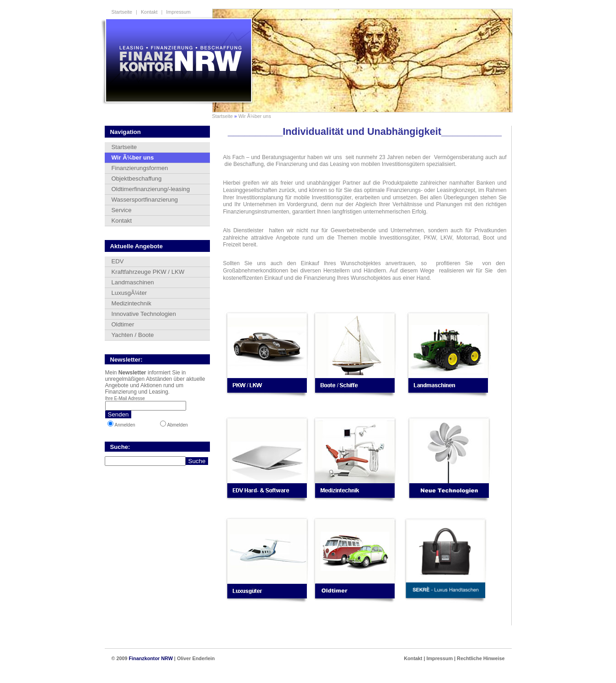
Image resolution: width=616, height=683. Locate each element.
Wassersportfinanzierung (145, 200)
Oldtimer (123, 324)
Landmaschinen (133, 282)
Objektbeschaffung (137, 179)
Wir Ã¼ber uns (254, 116)
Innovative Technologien (144, 314)
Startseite (122, 12)
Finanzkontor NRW (150, 658)
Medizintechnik (131, 303)
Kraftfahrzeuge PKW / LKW (148, 272)
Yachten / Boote (133, 335)
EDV (118, 261)
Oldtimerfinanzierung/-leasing (151, 189)
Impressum (178, 12)
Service (122, 210)
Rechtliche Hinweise (481, 658)
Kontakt (149, 12)
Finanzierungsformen (140, 168)
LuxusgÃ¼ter (129, 293)
